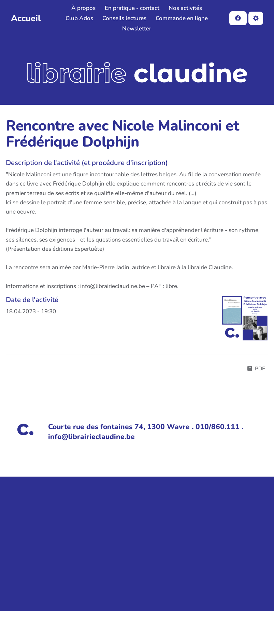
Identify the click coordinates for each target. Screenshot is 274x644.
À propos (83, 8)
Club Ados (79, 18)
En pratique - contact (132, 8)
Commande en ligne (182, 18)
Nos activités (185, 8)
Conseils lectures (124, 18)
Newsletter (137, 29)
